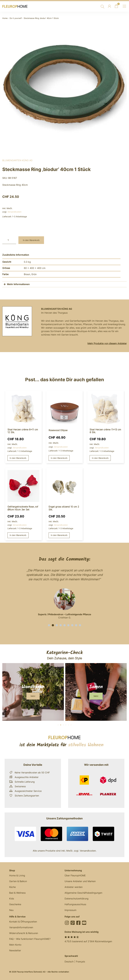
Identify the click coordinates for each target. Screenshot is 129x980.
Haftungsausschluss (75, 904)
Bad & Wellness (17, 893)
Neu (11, 910)
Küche (12, 887)
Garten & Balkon (18, 881)
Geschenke (15, 904)
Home (5, 18)
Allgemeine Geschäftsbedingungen (83, 893)
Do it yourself (16, 18)
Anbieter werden (74, 887)
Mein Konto (15, 945)
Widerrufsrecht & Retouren (24, 933)
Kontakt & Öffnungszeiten (23, 922)
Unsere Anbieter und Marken (80, 881)
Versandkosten (14, 212)
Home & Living (17, 875)
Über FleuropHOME (75, 875)
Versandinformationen (21, 927)
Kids (12, 899)
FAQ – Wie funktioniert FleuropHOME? (30, 939)
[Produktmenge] (9, 240)
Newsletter (15, 950)
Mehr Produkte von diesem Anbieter (107, 343)
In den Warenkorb (31, 240)
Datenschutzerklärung (77, 899)
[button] (49, 625)
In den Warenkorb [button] (18, 458)
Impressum (70, 910)
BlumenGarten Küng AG (17, 160)
